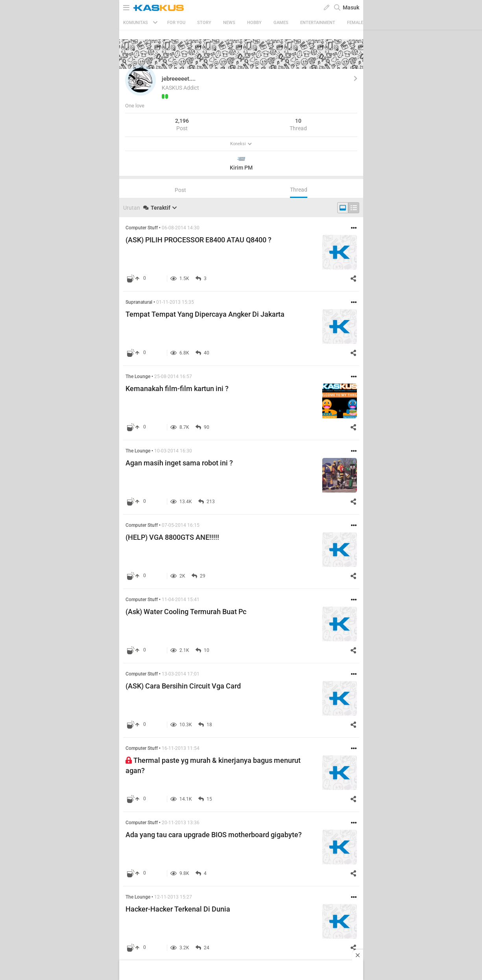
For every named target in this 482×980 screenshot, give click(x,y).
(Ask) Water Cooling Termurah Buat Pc (186, 612)
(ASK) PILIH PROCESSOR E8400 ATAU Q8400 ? (199, 240)
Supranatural (139, 302)
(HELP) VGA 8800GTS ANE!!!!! (172, 537)
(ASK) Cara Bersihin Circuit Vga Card (183, 686)
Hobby (254, 23)
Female (355, 23)
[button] (140, 80)
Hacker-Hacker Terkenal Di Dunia (178, 909)
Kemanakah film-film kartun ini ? (177, 388)
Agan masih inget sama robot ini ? (179, 463)
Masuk (351, 7)
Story (204, 23)
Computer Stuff (142, 228)
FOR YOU (176, 23)
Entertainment (318, 23)
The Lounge (138, 376)
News (229, 23)
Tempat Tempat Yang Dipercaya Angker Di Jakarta (205, 314)
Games (281, 23)
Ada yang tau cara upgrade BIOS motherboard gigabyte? (214, 835)
